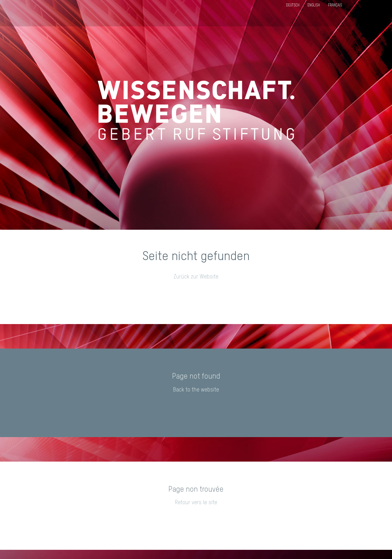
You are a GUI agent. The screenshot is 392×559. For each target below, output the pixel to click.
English (314, 6)
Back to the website (196, 390)
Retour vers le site (196, 503)
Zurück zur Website (196, 277)
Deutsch (293, 6)
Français (335, 6)
